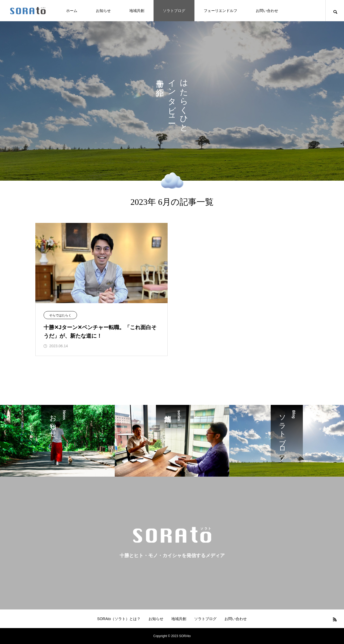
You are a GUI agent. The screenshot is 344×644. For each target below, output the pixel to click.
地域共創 (137, 11)
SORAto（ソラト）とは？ (119, 619)
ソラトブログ (174, 11)
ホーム (72, 11)
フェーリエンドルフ (220, 11)
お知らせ (103, 11)
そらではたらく (60, 315)
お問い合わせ (267, 11)
